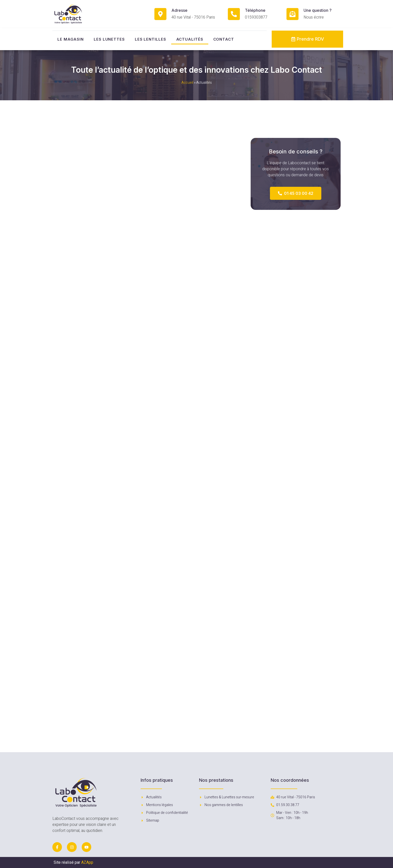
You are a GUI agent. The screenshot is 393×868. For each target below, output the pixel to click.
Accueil (187, 83)
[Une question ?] (292, 14)
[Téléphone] (234, 14)
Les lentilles (151, 39)
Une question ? (318, 10)
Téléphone (255, 10)
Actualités (190, 39)
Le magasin (71, 39)
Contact (224, 39)
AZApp (87, 862)
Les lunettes (109, 39)
